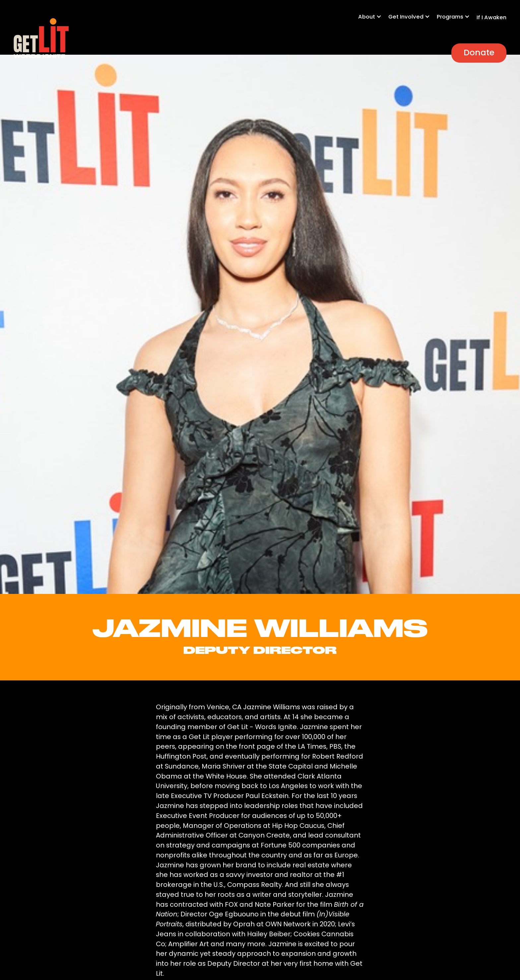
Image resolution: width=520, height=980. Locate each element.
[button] (373, 20)
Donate (479, 53)
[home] (41, 38)
